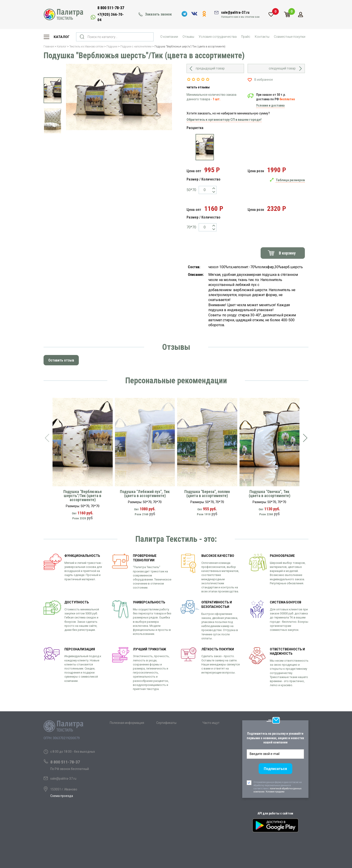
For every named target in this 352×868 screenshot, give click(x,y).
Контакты (262, 37)
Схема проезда (62, 796)
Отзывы (188, 37)
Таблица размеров (290, 180)
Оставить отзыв (61, 360)
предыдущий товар (210, 68)
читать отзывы (198, 87)
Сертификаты (166, 723)
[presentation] (47, 438)
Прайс (246, 37)
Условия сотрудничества (218, 37)
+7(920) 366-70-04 (111, 17)
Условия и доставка (270, 105)
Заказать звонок (158, 14)
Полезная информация (127, 723)
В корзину (287, 253)
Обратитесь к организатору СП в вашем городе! (224, 120)
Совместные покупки (290, 37)
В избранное (264, 80)
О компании (169, 37)
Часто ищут (211, 723)
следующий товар (282, 68)
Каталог (62, 37)
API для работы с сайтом (275, 813)
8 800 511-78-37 (111, 8)
